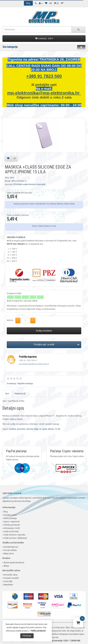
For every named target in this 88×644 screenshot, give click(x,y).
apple (45, 429)
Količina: (10, 320)
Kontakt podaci (10, 515)
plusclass (21, 429)
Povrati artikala (10, 550)
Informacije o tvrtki (12, 528)
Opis (7, 394)
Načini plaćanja (10, 518)
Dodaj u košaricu (44, 331)
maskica (13, 429)
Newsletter (8, 585)
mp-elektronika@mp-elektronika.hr (44, 93)
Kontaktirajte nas (11, 547)
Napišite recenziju (25, 383)
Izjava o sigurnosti (12, 522)
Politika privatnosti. (38, 631)
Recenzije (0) (20, 394)
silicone (30, 429)
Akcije (6, 566)
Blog (6, 512)
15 (56, 429)
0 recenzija (11, 383)
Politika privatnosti (12, 525)
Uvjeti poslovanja (11, 531)
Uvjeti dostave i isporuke (15, 535)
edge (36, 429)
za (40, 429)
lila (59, 429)
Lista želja (8, 581)
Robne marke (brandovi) (14, 563)
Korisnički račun (11, 575)
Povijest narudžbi (11, 578)
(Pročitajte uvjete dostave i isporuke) (29, 184)
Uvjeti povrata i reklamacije (15, 538)
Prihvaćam (27, 636)
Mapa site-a (9, 553)
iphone (51, 429)
